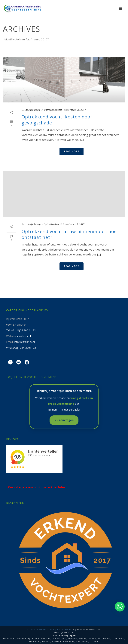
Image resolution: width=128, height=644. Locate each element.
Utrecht (94, 641)
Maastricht (9, 638)
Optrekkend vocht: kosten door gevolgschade (57, 120)
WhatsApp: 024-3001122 (21, 348)
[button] (120, 607)
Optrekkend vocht (53, 110)
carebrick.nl (24, 336)
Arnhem (72, 638)
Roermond (82, 641)
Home (63, 49)
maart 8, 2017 (77, 224)
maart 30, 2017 (78, 110)
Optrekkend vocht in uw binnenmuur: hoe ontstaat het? (69, 234)
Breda (36, 638)
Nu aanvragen (64, 420)
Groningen (118, 638)
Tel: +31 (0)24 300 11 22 (21, 330)
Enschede (69, 641)
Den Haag (35, 641)
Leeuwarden (59, 638)
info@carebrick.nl (24, 342)
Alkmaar (45, 638)
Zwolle (83, 638)
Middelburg (24, 638)
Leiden (92, 638)
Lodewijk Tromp (33, 110)
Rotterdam (104, 638)
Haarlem (57, 641)
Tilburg (46, 641)
